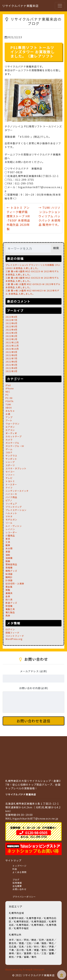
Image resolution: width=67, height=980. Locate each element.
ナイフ (9, 488)
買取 (8, 590)
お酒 (8, 414)
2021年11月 (12, 346)
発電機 (9, 567)
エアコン (10, 430)
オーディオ (11, 433)
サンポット (11, 459)
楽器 (8, 551)
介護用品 (10, 535)
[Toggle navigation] (60, 6)
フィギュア (11, 504)
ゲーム (9, 449)
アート (9, 420)
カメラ (9, 440)
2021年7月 (11, 358)
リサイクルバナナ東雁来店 (20, 6)
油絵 (8, 555)
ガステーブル (12, 443)
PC (7, 395)
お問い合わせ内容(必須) (34, 688)
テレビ (9, 478)
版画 (8, 561)
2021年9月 (11, 352)
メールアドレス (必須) (33, 671)
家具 (8, 539)
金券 (8, 596)
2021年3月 (11, 371)
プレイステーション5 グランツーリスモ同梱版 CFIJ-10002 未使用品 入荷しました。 (33, 266)
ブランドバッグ (14, 507)
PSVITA (9, 401)
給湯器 (9, 574)
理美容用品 (11, 564)
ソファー (10, 475)
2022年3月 (11, 333)
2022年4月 (11, 330)
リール (9, 523)
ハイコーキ (11, 494)
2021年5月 (11, 365)
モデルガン (11, 519)
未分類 (9, 548)
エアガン (10, 427)
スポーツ (10, 465)
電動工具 (10, 609)
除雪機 (9, 606)
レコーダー (11, 532)
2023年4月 (11, 317)
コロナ (9, 452)
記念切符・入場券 (15, 583)
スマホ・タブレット (16, 468)
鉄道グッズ (11, 603)
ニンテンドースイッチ (17, 491)
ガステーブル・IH (15, 446)
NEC (8, 392)
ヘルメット (11, 513)
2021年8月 (11, 355)
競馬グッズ (11, 571)
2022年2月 (11, 336)
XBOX (9, 408)
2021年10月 (12, 349)
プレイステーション (16, 510)
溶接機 (9, 558)
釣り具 (9, 599)
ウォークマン (13, 424)
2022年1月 (11, 339)
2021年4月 (11, 368)
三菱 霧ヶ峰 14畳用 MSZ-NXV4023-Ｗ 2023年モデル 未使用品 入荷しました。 (32, 292)
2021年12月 (12, 342)
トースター (11, 484)
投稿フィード (13, 633)
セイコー (10, 472)
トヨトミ (10, 481)
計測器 (9, 580)
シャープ (10, 462)
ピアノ (9, 500)
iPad (8, 385)
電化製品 (10, 612)
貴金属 (9, 587)
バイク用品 (11, 497)
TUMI (8, 404)
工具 (8, 542)
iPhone (10, 388)
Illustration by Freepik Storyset (25, 969)
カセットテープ (14, 436)
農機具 (9, 593)
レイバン (10, 529)
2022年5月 (11, 326)
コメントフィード (15, 636)
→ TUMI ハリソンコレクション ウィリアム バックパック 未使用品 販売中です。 (49, 216)
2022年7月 (11, 320)
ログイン (10, 629)
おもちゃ (10, 411)
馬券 (8, 615)
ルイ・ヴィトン (14, 526)
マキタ (9, 516)
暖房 (8, 545)
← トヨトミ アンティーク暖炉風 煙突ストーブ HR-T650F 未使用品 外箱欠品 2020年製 (18, 218)
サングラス (11, 456)
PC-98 (9, 398)
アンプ (9, 417)
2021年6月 (11, 362)
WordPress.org (14, 639)
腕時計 (9, 577)
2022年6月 (11, 323)
